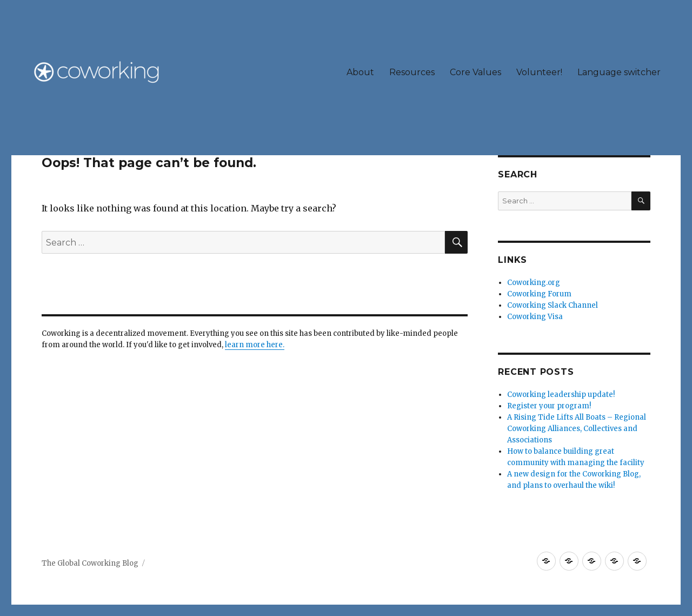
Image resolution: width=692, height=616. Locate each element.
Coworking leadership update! (561, 395)
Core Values (475, 72)
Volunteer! (539, 72)
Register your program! (549, 406)
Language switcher (619, 72)
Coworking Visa (535, 317)
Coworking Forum (539, 294)
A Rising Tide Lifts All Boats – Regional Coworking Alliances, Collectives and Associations (577, 429)
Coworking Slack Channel (553, 305)
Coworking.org (534, 283)
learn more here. (255, 345)
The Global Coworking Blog (90, 563)
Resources (412, 72)
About (360, 72)
